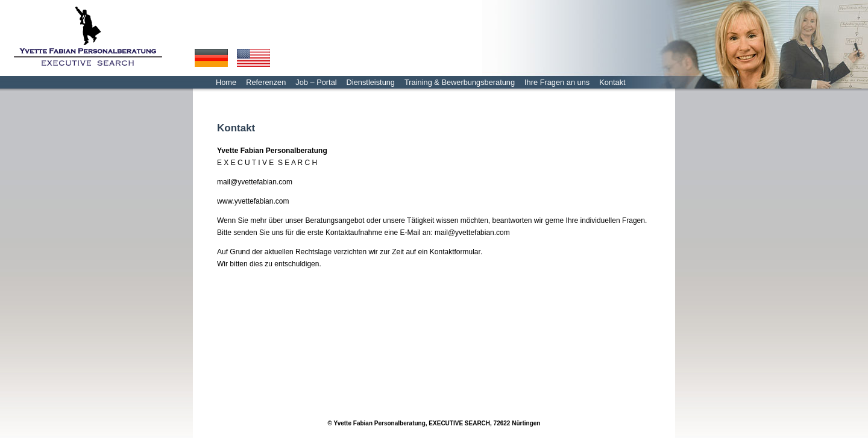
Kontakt (612, 82)
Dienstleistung (371, 82)
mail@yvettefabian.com (255, 182)
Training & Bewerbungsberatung (460, 82)
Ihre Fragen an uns (557, 82)
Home (226, 82)
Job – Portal (316, 82)
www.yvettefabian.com (253, 201)
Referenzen (266, 82)
